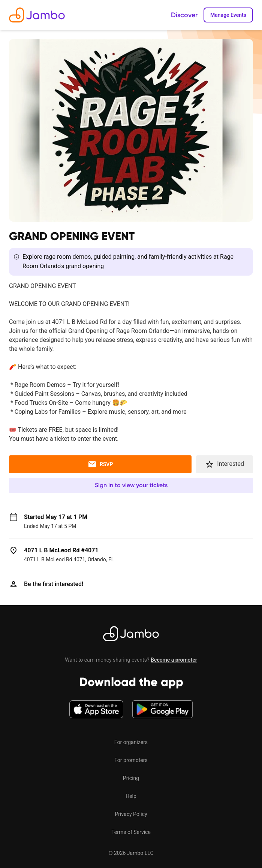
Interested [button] (225, 464)
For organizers (131, 742)
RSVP (100, 464)
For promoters (131, 760)
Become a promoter (174, 660)
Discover (184, 15)
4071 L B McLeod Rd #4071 (61, 550)
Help (131, 796)
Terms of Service (131, 832)
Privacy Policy (131, 814)
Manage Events (228, 15)
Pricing (131, 778)
